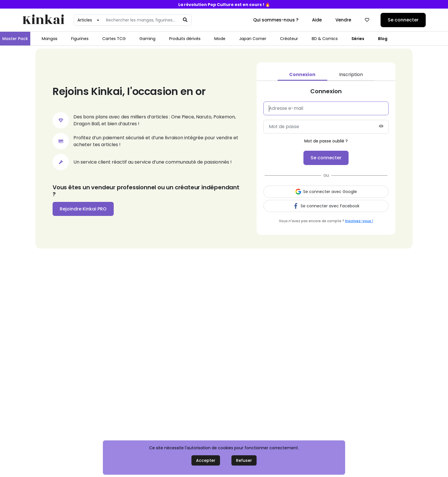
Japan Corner (253, 39)
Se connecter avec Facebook (326, 206)
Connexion (302, 74)
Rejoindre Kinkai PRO (83, 209)
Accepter (206, 460)
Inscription (351, 74)
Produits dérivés (185, 39)
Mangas (50, 39)
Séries (358, 39)
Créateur (289, 39)
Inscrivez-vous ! (359, 221)
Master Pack (15, 39)
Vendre (343, 20)
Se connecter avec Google (326, 192)
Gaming (147, 39)
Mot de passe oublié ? (326, 141)
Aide (317, 20)
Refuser (244, 460)
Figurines (80, 39)
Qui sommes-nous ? (276, 20)
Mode (220, 39)
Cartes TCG (114, 39)
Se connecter (403, 20)
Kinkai (43, 20)
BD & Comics (325, 39)
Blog (383, 39)
